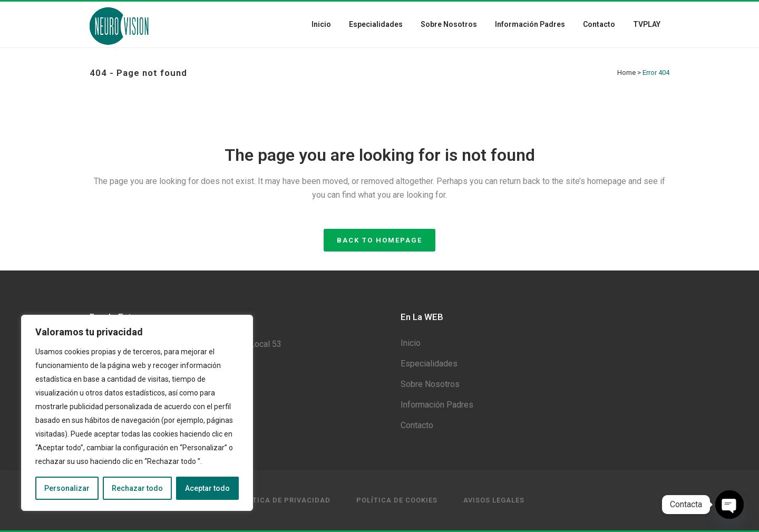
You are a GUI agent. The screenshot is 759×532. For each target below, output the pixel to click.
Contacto (417, 425)
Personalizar (67, 488)
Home (626, 72)
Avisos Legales (494, 500)
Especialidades (429, 364)
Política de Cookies (397, 500)
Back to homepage (379, 240)
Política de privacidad (283, 500)
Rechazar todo (137, 488)
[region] (137, 413)
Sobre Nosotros (430, 384)
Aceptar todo (207, 488)
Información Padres (437, 405)
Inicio (411, 343)
